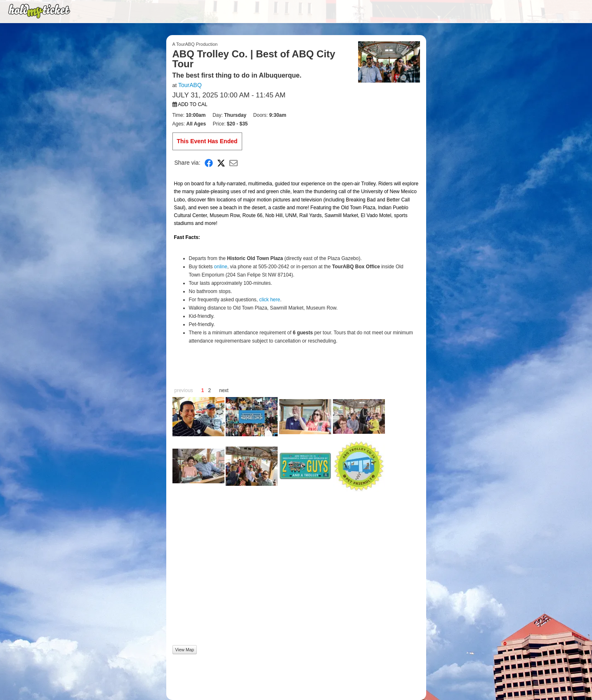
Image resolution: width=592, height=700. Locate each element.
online (221, 267)
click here (270, 300)
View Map (185, 650)
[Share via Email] (233, 163)
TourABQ (190, 85)
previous (184, 390)
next (224, 390)
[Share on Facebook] (209, 163)
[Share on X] (221, 163)
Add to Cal (190, 104)
